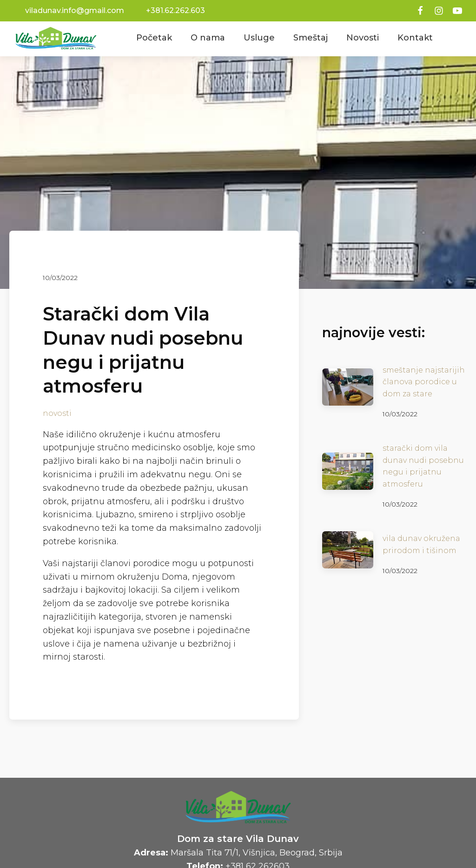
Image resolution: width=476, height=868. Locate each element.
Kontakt (415, 38)
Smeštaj (311, 38)
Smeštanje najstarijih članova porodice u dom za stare (424, 382)
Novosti (363, 38)
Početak (154, 38)
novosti (57, 413)
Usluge (259, 38)
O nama (208, 38)
